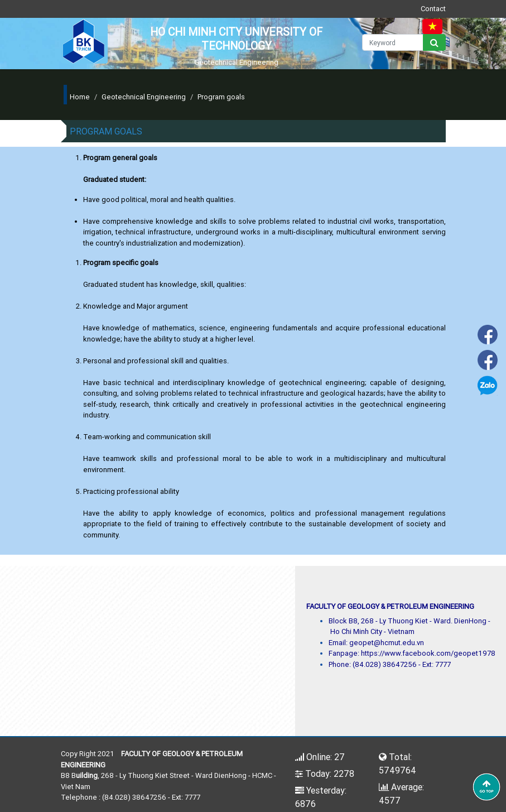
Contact (433, 9)
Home (80, 97)
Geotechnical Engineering (144, 97)
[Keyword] (393, 42)
